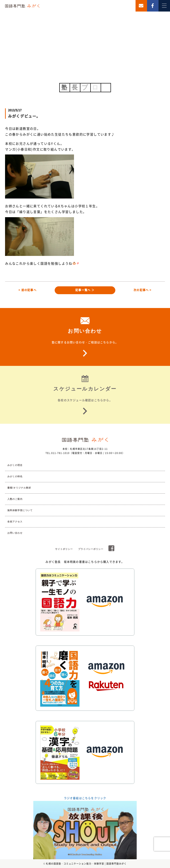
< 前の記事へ (27, 290)
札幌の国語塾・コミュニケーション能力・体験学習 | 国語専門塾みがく (86, 864)
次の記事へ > (142, 290)
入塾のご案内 (15, 499)
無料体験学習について (20, 510)
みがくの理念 (15, 465)
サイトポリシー (64, 549)
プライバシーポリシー (91, 549)
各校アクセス (15, 522)
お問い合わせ (15, 533)
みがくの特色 (15, 476)
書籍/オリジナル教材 (19, 488)
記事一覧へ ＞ (85, 290)
